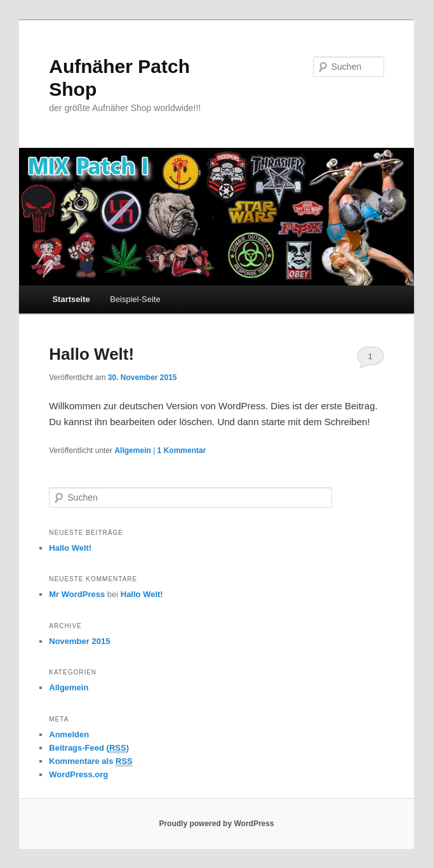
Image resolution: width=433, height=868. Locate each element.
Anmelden (69, 734)
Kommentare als (91, 761)
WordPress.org (78, 774)
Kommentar (182, 450)
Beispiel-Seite (135, 299)
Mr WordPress (77, 594)
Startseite (71, 299)
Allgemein (132, 450)
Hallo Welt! (91, 354)
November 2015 (79, 641)
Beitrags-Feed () (89, 748)
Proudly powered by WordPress (216, 824)
